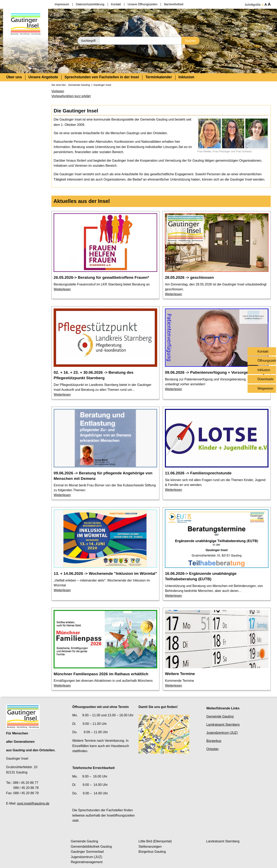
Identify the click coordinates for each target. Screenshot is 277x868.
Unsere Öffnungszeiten (142, 4)
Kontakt (116, 4)
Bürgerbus (214, 741)
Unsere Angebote (43, 77)
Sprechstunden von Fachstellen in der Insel (102, 77)
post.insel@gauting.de (33, 803)
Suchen (190, 41)
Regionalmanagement (87, 862)
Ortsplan (212, 749)
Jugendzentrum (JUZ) (222, 733)
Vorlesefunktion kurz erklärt (71, 96)
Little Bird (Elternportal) (155, 841)
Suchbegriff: (89, 40)
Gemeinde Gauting (79, 85)
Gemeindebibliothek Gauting (91, 847)
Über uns (14, 77)
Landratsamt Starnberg (223, 725)
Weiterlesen (62, 289)
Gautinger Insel (102, 85)
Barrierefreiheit (174, 4)
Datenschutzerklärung (90, 4)
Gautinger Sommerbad (87, 852)
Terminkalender (159, 77)
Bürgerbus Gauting (152, 852)
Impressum (62, 4)
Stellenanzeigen (150, 847)
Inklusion (186, 77)
